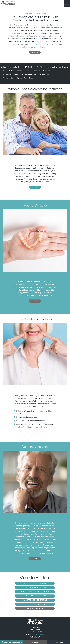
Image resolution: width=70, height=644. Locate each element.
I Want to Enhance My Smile (19, 592)
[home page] (8, 3)
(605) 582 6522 (37, 619)
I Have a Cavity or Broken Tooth (19, 588)
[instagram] (41, 628)
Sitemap (35, 635)
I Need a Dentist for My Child (51, 584)
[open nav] (67, 3)
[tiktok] (52, 628)
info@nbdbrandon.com (37, 621)
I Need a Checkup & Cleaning (19, 584)
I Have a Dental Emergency (51, 592)
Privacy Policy (47, 635)
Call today (34, 44)
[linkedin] (63, 628)
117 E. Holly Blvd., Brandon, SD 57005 (35, 616)
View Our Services (35, 596)
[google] (6, 628)
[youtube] (29, 628)
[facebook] (18, 628)
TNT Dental (40, 637)
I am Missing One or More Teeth (51, 588)
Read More (35, 188)
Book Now (35, 53)
